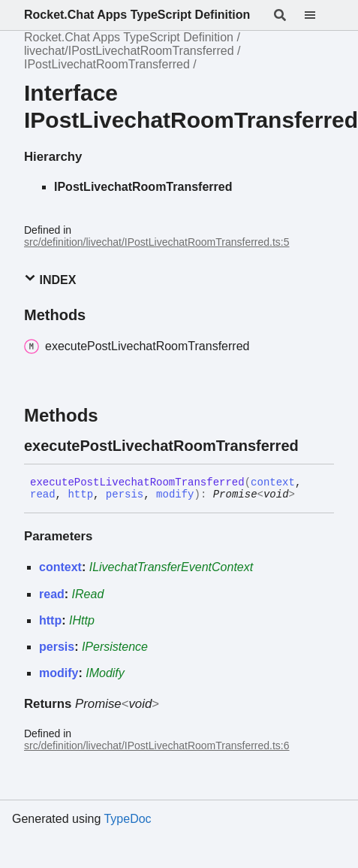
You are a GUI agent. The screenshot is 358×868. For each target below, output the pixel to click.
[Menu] (319, 15)
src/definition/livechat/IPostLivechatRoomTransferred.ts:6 (157, 746)
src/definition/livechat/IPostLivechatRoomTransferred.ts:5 (157, 242)
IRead (88, 594)
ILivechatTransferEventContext (171, 567)
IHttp (82, 620)
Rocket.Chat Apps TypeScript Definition (137, 15)
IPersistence (115, 647)
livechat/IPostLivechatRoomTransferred (129, 51)
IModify (105, 673)
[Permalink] (312, 446)
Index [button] (50, 279)
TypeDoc (127, 819)
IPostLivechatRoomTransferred (107, 64)
